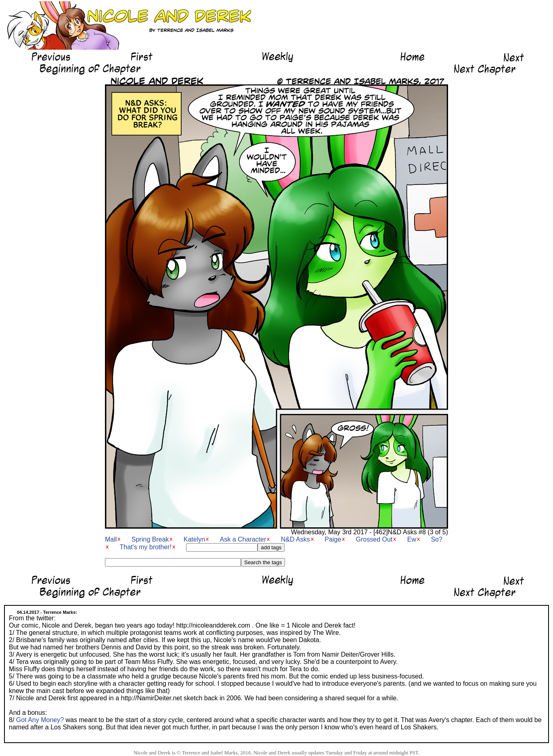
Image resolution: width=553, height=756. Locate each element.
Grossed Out (374, 539)
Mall (111, 539)
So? (436, 539)
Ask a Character (243, 539)
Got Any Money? (40, 720)
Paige (333, 539)
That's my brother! (145, 547)
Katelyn (194, 539)
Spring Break (150, 539)
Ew (412, 539)
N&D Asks (295, 539)
